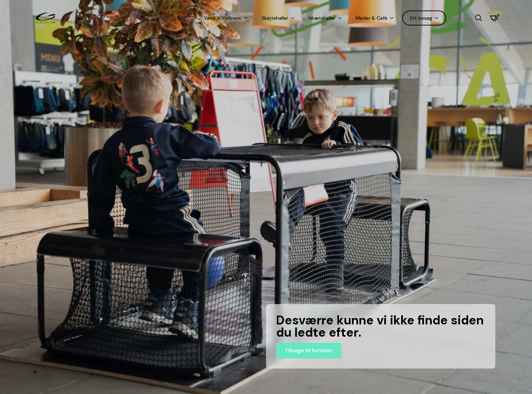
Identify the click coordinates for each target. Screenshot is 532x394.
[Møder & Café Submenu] (393, 18)
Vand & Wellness (223, 18)
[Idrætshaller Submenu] (341, 18)
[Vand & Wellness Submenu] (247, 18)
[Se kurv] (495, 18)
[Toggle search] (479, 18)
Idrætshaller (322, 18)
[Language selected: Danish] (461, 18)
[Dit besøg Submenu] (438, 18)
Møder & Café (371, 18)
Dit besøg (421, 18)
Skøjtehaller (275, 18)
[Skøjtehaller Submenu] (294, 18)
